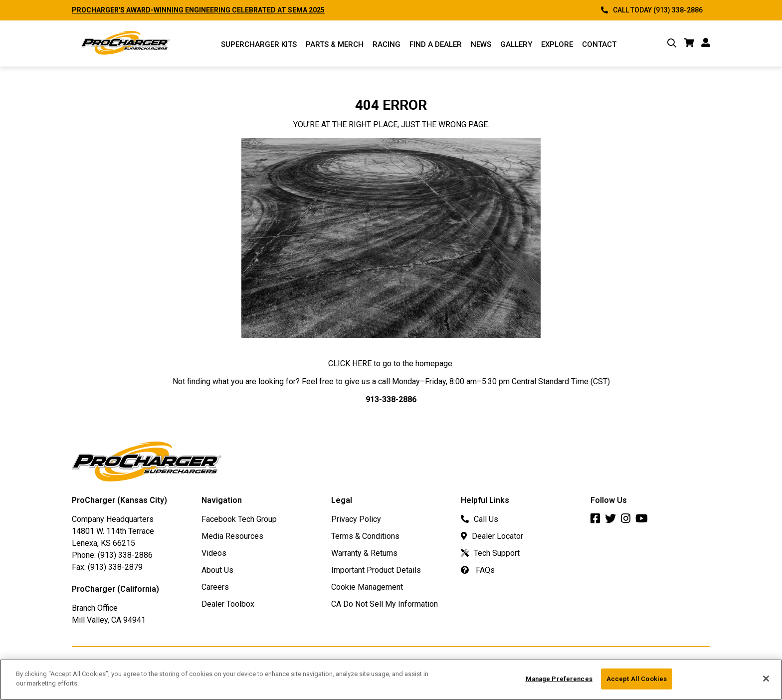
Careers (215, 587)
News (481, 44)
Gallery (516, 44)
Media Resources (232, 536)
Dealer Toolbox (228, 604)
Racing (387, 44)
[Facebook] (598, 520)
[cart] (689, 43)
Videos (214, 553)
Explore (557, 44)
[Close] (766, 683)
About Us (217, 570)
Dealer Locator (492, 536)
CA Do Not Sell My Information (385, 604)
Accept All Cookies (637, 683)
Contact (599, 44)
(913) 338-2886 (125, 555)
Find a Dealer (436, 44)
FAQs (478, 570)
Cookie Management (367, 587)
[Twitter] (613, 520)
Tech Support (490, 553)
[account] (706, 43)
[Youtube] (644, 520)
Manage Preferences (559, 683)
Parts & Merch (335, 44)
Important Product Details (376, 570)
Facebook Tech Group (239, 519)
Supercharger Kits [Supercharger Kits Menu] (259, 44)
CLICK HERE (350, 363)
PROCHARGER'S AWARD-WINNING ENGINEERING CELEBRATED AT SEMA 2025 (198, 10)
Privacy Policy (356, 519)
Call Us (480, 519)
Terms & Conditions (365, 536)
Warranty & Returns (364, 553)
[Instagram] (628, 520)
